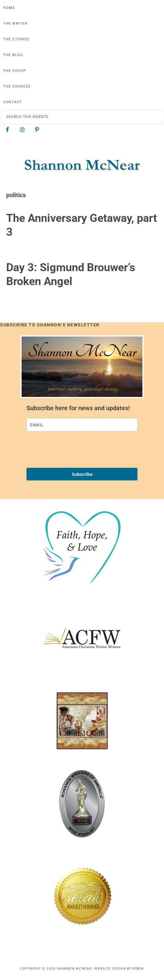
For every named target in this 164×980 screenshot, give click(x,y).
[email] (82, 425)
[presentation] (73, 450)
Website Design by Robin (119, 968)
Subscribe (82, 474)
